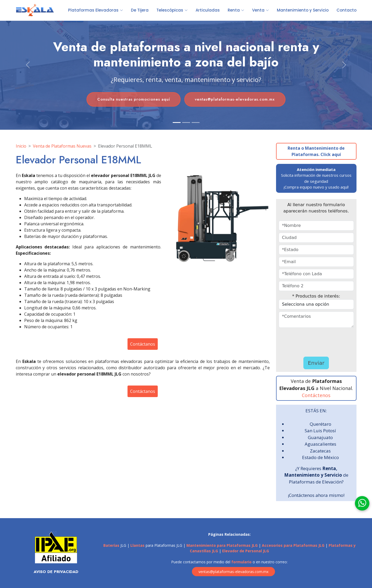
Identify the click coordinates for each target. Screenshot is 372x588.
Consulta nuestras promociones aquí (133, 99)
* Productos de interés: (316, 296)
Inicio (21, 146)
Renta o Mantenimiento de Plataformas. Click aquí (316, 151)
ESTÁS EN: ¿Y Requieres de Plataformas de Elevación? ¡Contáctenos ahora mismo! (316, 453)
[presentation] (309, 342)
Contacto (346, 10)
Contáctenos (316, 395)
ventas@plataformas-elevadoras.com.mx (236, 99)
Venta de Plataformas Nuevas (62, 146)
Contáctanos (143, 344)
